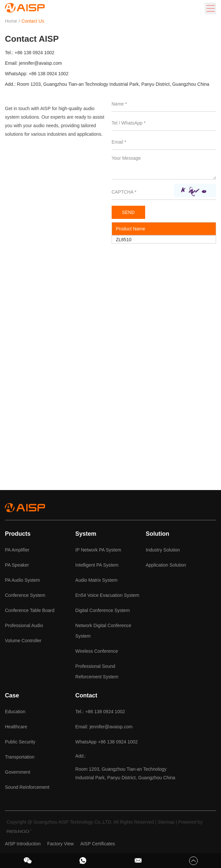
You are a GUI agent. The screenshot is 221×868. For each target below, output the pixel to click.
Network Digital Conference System (103, 631)
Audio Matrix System (96, 580)
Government (18, 772)
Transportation (20, 757)
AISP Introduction (23, 844)
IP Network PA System (98, 550)
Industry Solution (163, 550)
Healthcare (16, 727)
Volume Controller (23, 641)
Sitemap (166, 822)
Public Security (20, 742)
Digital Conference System (102, 610)
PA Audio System (22, 580)
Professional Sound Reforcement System (97, 671)
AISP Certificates (98, 844)
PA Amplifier (17, 550)
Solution (158, 534)
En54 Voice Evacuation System (107, 595)
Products (18, 534)
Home (11, 21)
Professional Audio (24, 625)
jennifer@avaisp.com (41, 63)
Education (15, 712)
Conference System (25, 595)
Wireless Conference (97, 651)
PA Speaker (17, 565)
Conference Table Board (30, 610)
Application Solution (166, 565)
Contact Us (33, 21)
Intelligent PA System (97, 565)
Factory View (61, 844)
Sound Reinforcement (27, 787)
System (86, 534)
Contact (86, 695)
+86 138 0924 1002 (48, 74)
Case (12, 695)
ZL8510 (124, 240)
